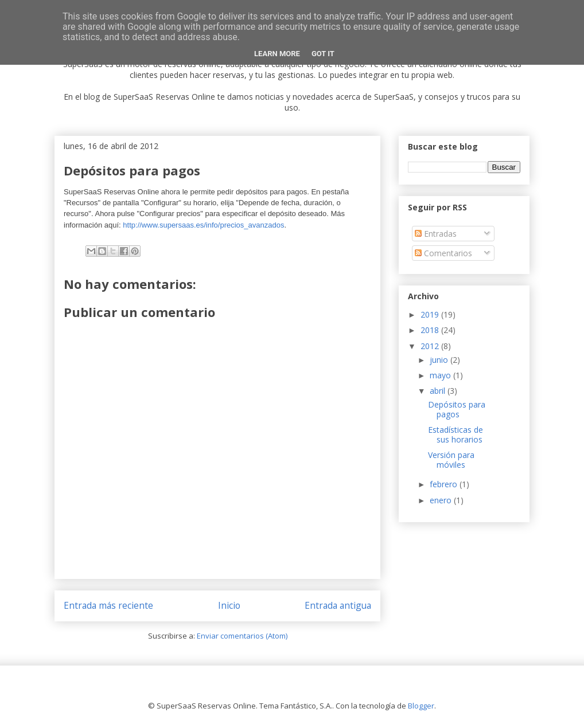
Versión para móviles (451, 460)
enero (442, 500)
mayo (441, 375)
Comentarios (443, 253)
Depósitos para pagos (457, 409)
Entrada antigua (338, 605)
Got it (323, 54)
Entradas (436, 234)
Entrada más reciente (108, 605)
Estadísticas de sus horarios (455, 435)
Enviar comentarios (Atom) (242, 636)
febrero (445, 484)
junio (440, 360)
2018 (431, 330)
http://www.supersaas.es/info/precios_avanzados (203, 225)
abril (439, 391)
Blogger (421, 706)
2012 (431, 346)
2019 (431, 314)
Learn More (277, 54)
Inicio (229, 605)
